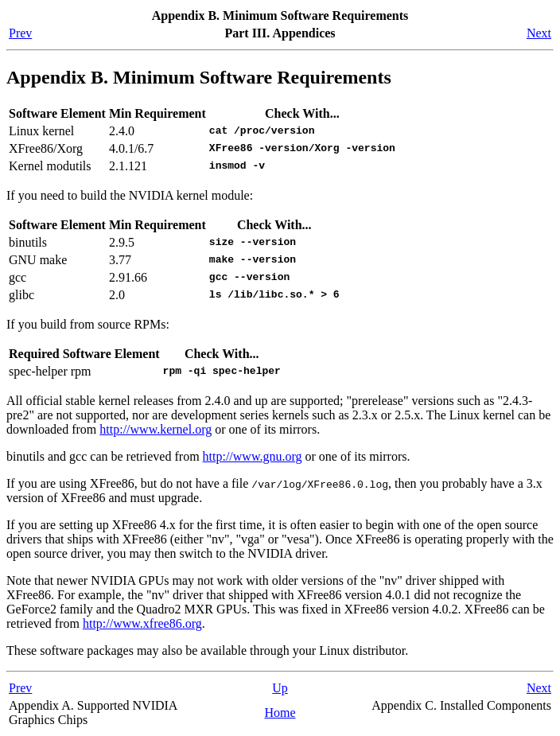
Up (280, 688)
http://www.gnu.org (253, 456)
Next (539, 33)
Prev (20, 33)
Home (280, 713)
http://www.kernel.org (156, 429)
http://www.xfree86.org (142, 623)
